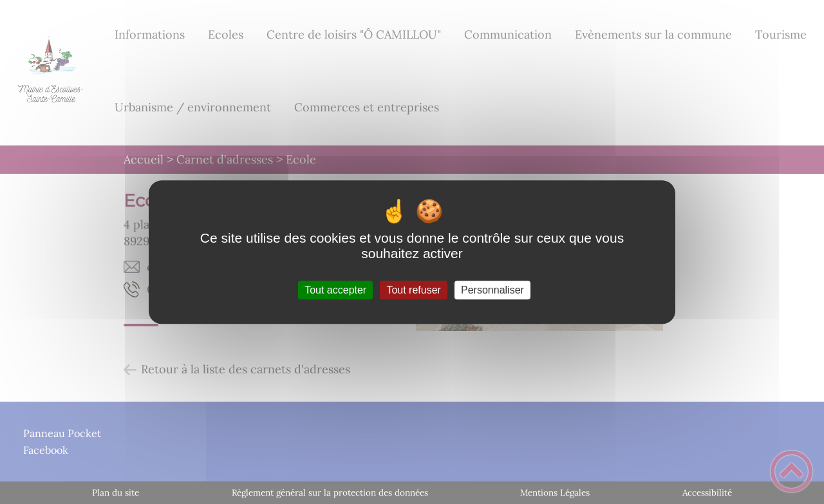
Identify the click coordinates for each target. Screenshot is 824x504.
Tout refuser (413, 290)
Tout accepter (335, 290)
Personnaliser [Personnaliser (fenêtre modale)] (492, 290)
